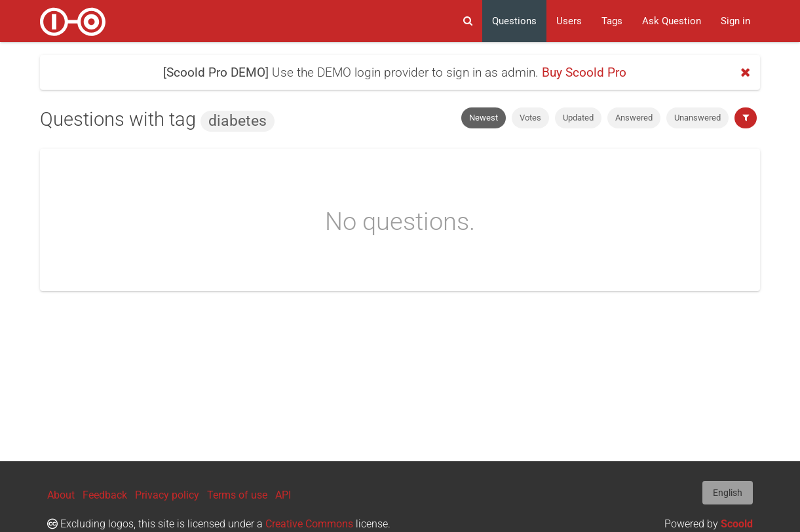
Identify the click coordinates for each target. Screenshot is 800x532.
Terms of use (237, 495)
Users (569, 21)
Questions (514, 21)
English (728, 493)
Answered (634, 118)
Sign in (735, 21)
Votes (530, 118)
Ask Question (672, 21)
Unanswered (697, 118)
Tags (612, 21)
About (61, 495)
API (283, 495)
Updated (578, 118)
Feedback (105, 495)
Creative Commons (309, 524)
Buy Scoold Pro (584, 72)
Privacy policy (167, 495)
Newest (484, 118)
